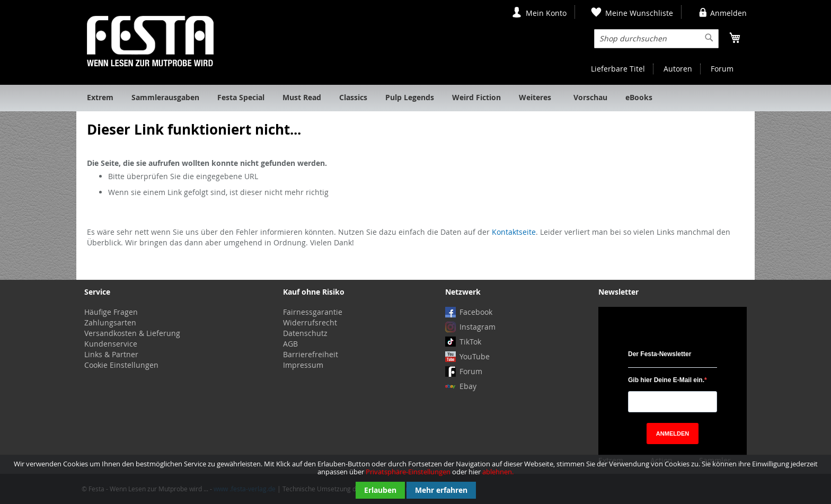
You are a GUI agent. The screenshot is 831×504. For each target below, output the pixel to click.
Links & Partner (111, 354)
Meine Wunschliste (639, 13)
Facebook (476, 312)
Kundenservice (111, 344)
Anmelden (728, 13)
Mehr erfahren (441, 490)
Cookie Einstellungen (121, 365)
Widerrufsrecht (310, 322)
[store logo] (150, 41)
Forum (722, 69)
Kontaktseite (514, 232)
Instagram (478, 327)
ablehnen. (498, 472)
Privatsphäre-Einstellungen (408, 472)
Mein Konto (546, 13)
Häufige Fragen (111, 312)
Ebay (468, 386)
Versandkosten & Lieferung (132, 333)
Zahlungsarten (110, 322)
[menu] (415, 98)
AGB (290, 344)
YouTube (475, 356)
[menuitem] (100, 98)
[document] (415, 479)
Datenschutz (305, 333)
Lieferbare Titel (618, 69)
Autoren (678, 69)
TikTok (470, 342)
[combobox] (656, 39)
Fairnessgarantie (313, 312)
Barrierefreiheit (311, 354)
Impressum (303, 365)
